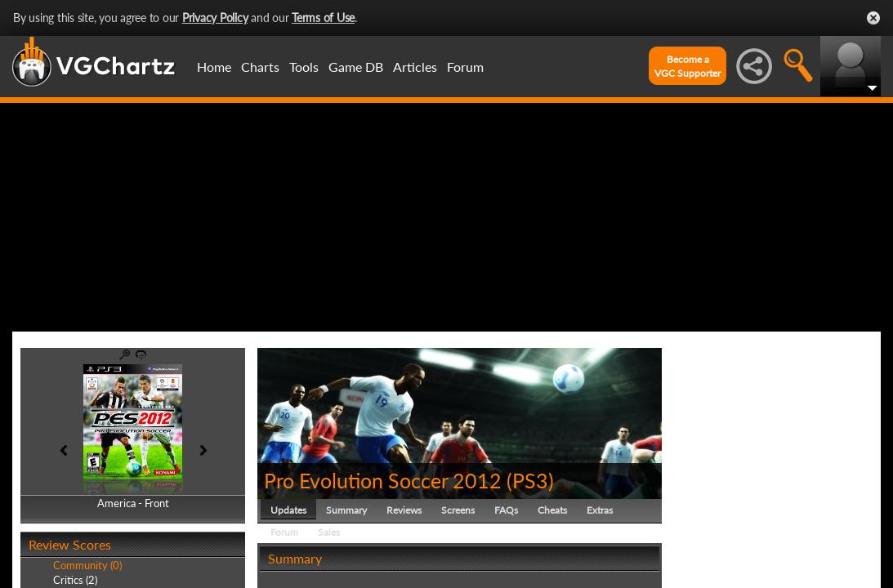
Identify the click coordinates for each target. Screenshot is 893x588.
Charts (260, 67)
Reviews (404, 510)
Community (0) (87, 565)
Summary (346, 510)
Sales (329, 532)
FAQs (506, 510)
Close (873, 18)
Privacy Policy (215, 18)
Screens (458, 510)
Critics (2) (75, 580)
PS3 (530, 480)
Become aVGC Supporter (688, 66)
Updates (288, 510)
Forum (465, 67)
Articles (415, 67)
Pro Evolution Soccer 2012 (383, 480)
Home (214, 67)
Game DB (356, 67)
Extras (600, 510)
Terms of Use (323, 18)
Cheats (552, 510)
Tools (304, 67)
